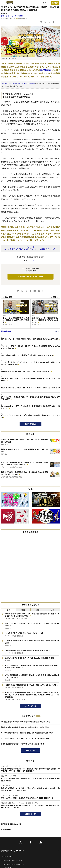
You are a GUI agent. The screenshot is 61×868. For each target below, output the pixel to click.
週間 (38, 610)
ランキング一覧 (30, 706)
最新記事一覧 (31, 814)
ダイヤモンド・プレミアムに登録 (30, 277)
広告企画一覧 (6, 830)
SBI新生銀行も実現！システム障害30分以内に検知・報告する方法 (26, 722)
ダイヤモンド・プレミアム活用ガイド (12, 864)
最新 (9, 610)
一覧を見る (30, 750)
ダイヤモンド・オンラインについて (13, 851)
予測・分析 (9, 16)
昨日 (23, 610)
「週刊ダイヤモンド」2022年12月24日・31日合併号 (19, 84)
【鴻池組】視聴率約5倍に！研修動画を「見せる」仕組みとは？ (23, 744)
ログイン (46, 3)
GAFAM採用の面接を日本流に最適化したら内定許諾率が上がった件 (27, 733)
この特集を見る (30, 424)
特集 (3, 16)
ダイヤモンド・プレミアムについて (12, 860)
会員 (53, 610)
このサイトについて (7, 857)
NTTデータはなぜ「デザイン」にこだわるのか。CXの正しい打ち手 (25, 738)
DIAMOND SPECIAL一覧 (11, 824)
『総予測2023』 (46, 70)
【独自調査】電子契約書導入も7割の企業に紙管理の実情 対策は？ (26, 727)
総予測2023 (19, 16)
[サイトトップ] (9, 3)
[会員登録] (55, 3)
